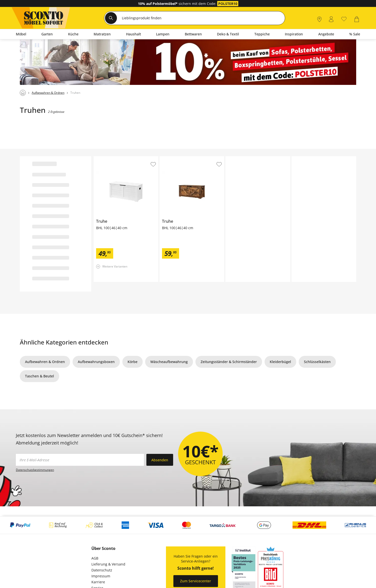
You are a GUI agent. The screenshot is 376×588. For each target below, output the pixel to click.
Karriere (98, 582)
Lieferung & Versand (108, 564)
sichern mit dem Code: (178, 4)
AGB (95, 558)
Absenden (160, 460)
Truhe (99, 158)
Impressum (101, 576)
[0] (344, 19)
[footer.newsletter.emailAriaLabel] (80, 460)
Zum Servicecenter (196, 581)
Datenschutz (102, 570)
